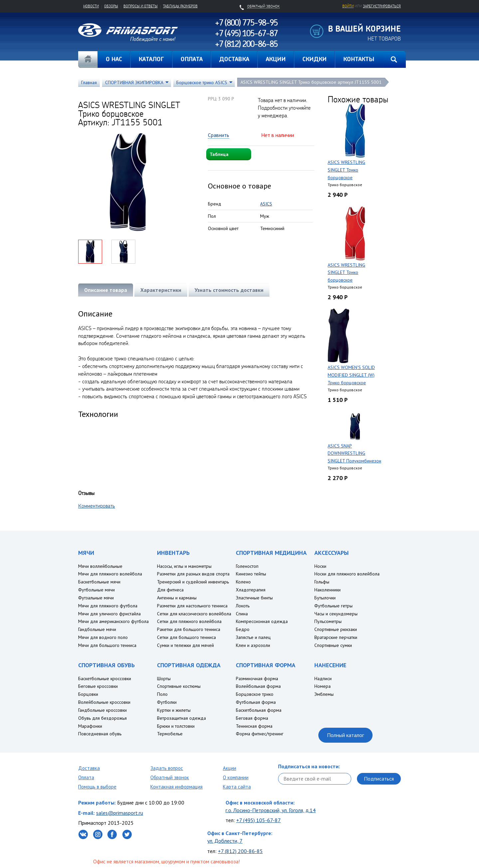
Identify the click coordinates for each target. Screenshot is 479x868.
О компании (236, 777)
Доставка (89, 768)
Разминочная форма (257, 679)
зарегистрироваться (382, 6)
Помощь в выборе (97, 787)
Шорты (164, 679)
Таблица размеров (220, 156)
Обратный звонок (170, 777)
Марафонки (90, 726)
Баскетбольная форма (259, 710)
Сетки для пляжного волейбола (189, 621)
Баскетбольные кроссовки (105, 679)
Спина (242, 614)
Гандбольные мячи (97, 629)
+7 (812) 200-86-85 (240, 851)
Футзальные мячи (96, 598)
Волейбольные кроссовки (104, 702)
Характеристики (161, 290)
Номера (322, 686)
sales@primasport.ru (120, 813)
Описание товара (106, 290)
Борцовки (88, 694)
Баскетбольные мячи (99, 582)
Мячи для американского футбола (113, 621)
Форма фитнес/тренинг (260, 734)
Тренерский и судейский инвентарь (193, 582)
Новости (91, 6)
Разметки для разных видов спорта (193, 574)
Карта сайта (237, 787)
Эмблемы (324, 694)
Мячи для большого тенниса (107, 645)
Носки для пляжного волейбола (347, 574)
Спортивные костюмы (179, 686)
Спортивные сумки (333, 645)
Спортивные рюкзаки (336, 629)
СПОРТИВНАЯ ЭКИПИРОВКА (134, 82)
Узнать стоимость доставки (229, 290)
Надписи (323, 679)
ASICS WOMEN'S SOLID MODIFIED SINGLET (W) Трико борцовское (351, 375)
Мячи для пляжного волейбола (110, 574)
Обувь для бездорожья (102, 718)
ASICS (266, 204)
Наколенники (327, 590)
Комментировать (97, 506)
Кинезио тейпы (251, 574)
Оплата (86, 777)
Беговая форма (252, 718)
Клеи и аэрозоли (253, 645)
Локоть (243, 606)
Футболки (167, 702)
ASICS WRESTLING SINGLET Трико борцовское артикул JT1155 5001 (311, 82)
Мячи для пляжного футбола (108, 606)
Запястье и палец (253, 637)
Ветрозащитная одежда (181, 718)
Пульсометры (328, 621)
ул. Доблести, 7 (225, 841)
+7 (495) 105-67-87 (258, 820)
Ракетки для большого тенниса (189, 629)
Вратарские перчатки (336, 637)
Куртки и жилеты (174, 710)
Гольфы (322, 582)
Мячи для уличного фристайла (109, 614)
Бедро (243, 629)
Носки (320, 566)
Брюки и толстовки (176, 726)
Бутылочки (325, 598)
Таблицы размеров (180, 6)
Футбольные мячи (96, 590)
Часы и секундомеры (336, 614)
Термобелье (170, 734)
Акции (230, 768)
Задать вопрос (167, 768)
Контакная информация (176, 787)
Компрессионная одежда (262, 621)
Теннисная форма (254, 726)
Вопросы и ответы (141, 6)
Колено (243, 582)
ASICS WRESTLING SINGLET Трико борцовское (346, 170)
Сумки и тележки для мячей (185, 645)
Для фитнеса (170, 590)
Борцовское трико (255, 694)
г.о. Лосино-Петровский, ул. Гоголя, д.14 (271, 810)
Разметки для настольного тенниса (192, 606)
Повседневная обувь (100, 734)
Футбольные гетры (333, 606)
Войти (348, 6)
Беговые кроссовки (98, 686)
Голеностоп (247, 566)
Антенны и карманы (177, 598)
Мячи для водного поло (103, 637)
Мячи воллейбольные (100, 566)
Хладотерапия (251, 590)
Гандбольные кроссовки (102, 710)
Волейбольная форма (258, 686)
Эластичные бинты (254, 598)
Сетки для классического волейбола (194, 614)
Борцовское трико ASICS (202, 82)
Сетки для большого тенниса (186, 637)
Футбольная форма (256, 702)
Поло (162, 694)
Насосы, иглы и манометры (184, 566)
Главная (88, 60)
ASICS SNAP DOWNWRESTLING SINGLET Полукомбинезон (354, 453)
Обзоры (111, 6)
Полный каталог (345, 735)
